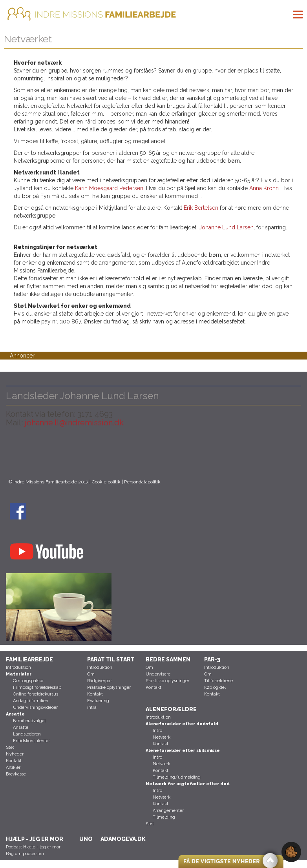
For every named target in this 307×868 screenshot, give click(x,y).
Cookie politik (106, 482)
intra (92, 707)
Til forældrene (218, 681)
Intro (157, 731)
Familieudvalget (29, 721)
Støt (10, 747)
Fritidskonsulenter (31, 741)
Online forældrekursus (36, 694)
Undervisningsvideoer (35, 707)
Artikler (13, 767)
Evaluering (98, 701)
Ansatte (21, 727)
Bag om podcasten (25, 854)
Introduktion (18, 667)
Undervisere (158, 674)
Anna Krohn (264, 188)
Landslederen (27, 734)
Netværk (162, 737)
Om (91, 674)
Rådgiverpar (100, 681)
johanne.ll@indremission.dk (73, 423)
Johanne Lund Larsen (226, 227)
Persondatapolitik (142, 482)
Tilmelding (164, 817)
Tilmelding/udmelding (177, 777)
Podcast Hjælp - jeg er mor (33, 847)
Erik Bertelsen (201, 208)
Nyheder (15, 754)
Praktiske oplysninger (109, 687)
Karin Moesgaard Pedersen (109, 188)
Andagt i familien (31, 701)
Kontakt (14, 761)
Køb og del (215, 687)
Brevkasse (16, 774)
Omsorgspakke (28, 681)
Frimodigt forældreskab (37, 687)
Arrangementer (168, 811)
